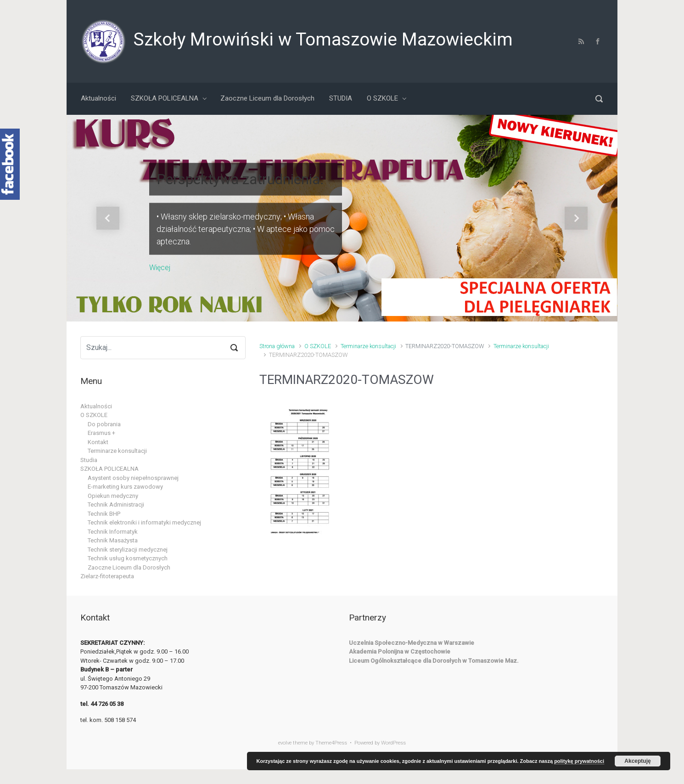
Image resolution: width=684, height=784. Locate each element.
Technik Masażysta (113, 540)
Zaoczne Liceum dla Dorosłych (129, 567)
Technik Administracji (116, 505)
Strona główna (277, 346)
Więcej (160, 267)
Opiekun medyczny (113, 496)
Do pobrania (104, 424)
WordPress (393, 743)
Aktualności (96, 406)
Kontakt (98, 442)
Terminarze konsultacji (368, 346)
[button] (108, 218)
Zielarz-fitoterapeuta (107, 576)
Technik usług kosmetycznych (128, 558)
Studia (89, 460)
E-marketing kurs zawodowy (125, 487)
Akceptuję (637, 761)
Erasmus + (101, 433)
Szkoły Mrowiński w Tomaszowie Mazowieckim (323, 39)
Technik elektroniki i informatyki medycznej (144, 522)
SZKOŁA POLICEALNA (109, 469)
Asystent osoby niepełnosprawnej (133, 478)
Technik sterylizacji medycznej (128, 550)
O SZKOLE (318, 346)
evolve (285, 743)
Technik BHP (104, 514)
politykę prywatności (579, 761)
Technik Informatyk (113, 532)
